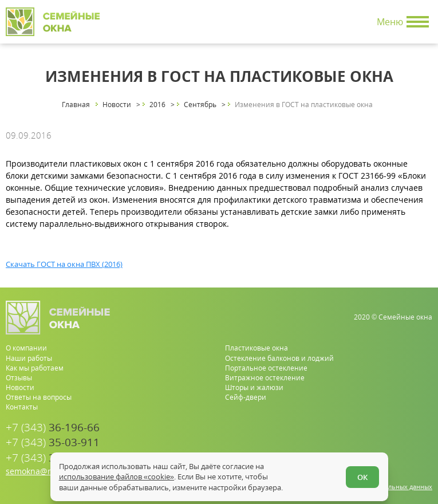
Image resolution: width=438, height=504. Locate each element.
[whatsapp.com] (388, 449)
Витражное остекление (265, 378)
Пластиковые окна (257, 348)
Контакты (22, 407)
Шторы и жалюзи (254, 387)
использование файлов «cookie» (117, 477)
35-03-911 (53, 442)
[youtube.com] (406, 449)
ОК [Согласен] (362, 477)
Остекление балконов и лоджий (279, 358)
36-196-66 (53, 428)
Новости (20, 387)
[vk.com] (425, 449)
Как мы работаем (35, 368)
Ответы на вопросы (39, 397)
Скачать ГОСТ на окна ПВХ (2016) (64, 264)
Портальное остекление (266, 368)
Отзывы (19, 378)
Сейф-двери (246, 397)
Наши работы (29, 358)
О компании (26, 348)
